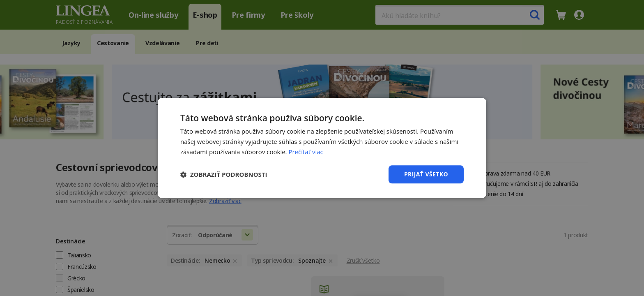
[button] (224, 174)
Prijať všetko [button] (426, 174)
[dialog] (322, 148)
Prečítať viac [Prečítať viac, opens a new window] (306, 152)
